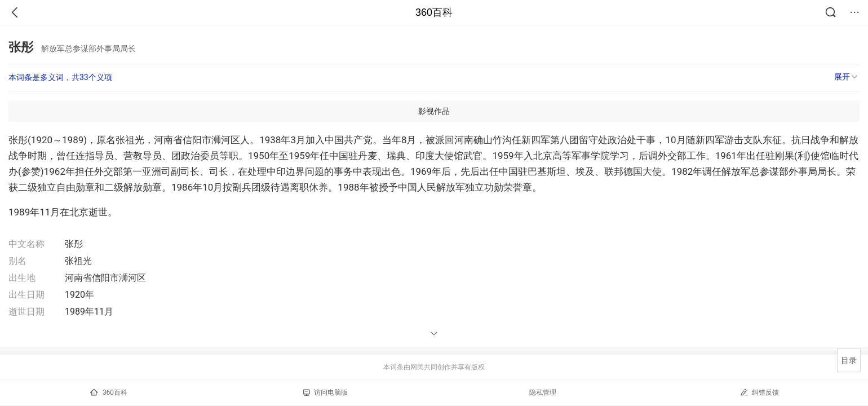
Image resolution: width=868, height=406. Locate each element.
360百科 (434, 12)
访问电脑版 (325, 392)
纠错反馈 (759, 392)
